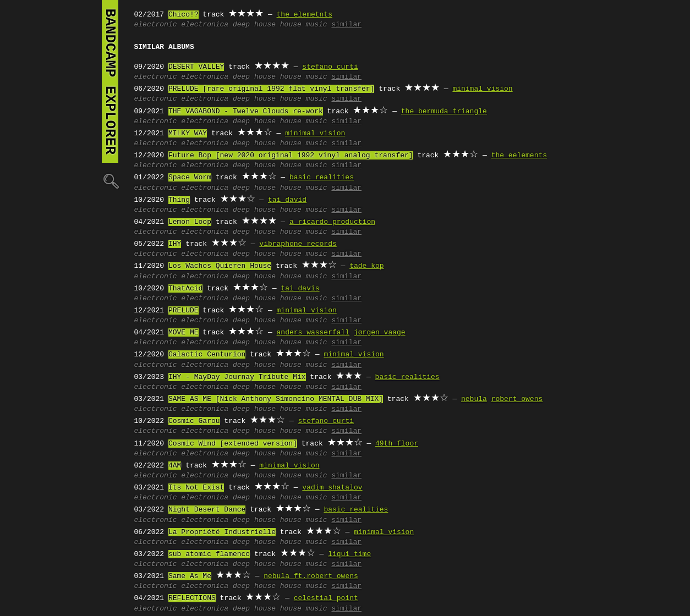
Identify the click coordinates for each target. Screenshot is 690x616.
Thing (179, 200)
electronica (205, 25)
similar (346, 25)
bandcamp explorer (110, 81)
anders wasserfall (313, 333)
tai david (287, 200)
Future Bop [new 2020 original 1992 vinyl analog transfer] (291, 156)
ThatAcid (185, 289)
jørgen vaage (380, 333)
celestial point (326, 598)
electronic (156, 25)
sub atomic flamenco (209, 554)
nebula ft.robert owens (311, 576)
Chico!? (184, 15)
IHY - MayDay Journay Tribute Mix (237, 377)
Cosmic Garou (194, 421)
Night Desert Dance (207, 510)
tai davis (300, 289)
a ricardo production (332, 222)
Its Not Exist (196, 488)
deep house (254, 25)
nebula (474, 399)
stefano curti (330, 67)
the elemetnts (305, 15)
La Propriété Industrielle (222, 532)
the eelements (519, 156)
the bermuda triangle (444, 112)
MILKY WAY (188, 134)
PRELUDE (184, 311)
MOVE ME (184, 333)
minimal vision (482, 89)
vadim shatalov (332, 488)
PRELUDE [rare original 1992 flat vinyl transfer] (271, 89)
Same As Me (190, 576)
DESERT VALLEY (196, 67)
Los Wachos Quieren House (220, 266)
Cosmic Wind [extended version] (233, 444)
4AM (175, 466)
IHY (175, 244)
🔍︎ (110, 181)
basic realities (322, 178)
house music (304, 25)
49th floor (397, 444)
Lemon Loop (190, 222)
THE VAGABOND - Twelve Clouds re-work (246, 112)
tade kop (366, 266)
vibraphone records (298, 244)
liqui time (349, 554)
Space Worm (190, 178)
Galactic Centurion (207, 355)
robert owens (517, 399)
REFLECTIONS (192, 598)
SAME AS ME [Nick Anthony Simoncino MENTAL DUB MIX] (276, 399)
